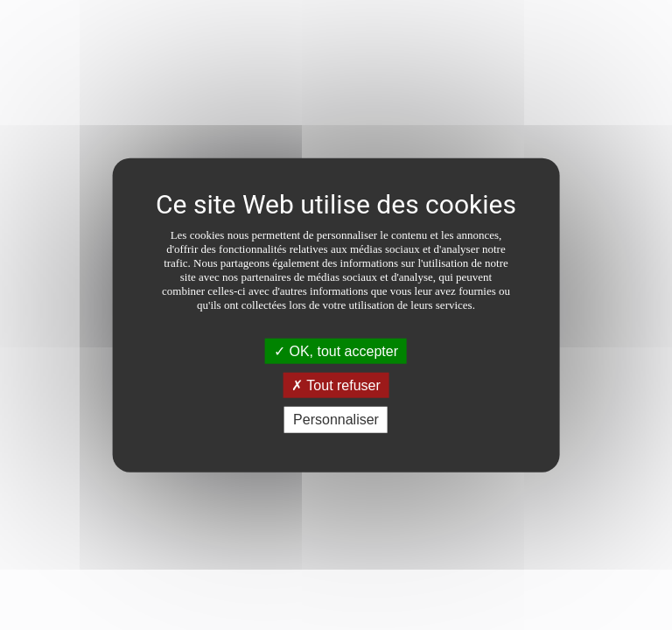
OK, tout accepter (336, 351)
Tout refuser (336, 385)
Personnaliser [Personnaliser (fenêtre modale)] (336, 420)
